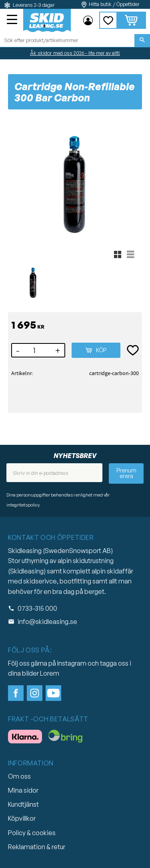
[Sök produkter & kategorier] (67, 40)
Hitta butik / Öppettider (114, 4)
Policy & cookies (32, 833)
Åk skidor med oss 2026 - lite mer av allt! (75, 53)
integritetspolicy (23, 505)
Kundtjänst (23, 804)
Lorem (50, 673)
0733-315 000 (37, 608)
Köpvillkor (22, 818)
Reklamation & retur (37, 847)
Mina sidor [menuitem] (88, 20)
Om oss (19, 776)
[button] (13, 20)
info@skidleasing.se (47, 622)
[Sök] (142, 40)
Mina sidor (23, 790)
